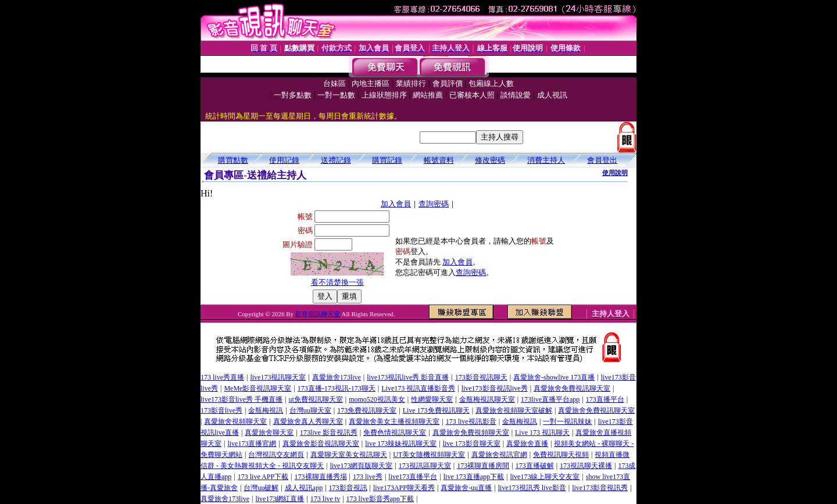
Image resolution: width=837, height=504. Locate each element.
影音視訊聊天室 (318, 314)
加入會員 (396, 204)
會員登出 (602, 160)
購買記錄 (387, 160)
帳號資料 (439, 160)
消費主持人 (546, 160)
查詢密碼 (434, 204)
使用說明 (615, 173)
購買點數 (233, 160)
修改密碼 (490, 160)
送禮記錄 (336, 160)
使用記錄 (284, 160)
